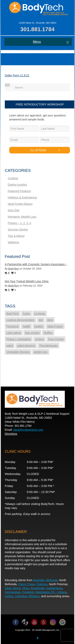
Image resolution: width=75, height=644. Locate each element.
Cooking (13, 178)
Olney (26, 588)
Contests (40, 313)
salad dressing (26, 346)
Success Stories (18, 229)
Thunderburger (48, 346)
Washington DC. (46, 592)
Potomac (42, 584)
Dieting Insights (17, 185)
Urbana (62, 592)
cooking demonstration (20, 320)
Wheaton (34, 596)
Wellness (13, 242)
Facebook (12, 326)
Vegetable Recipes (18, 352)
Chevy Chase (27, 584)
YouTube (34, 622)
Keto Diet (14, 210)
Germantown (13, 592)
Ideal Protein (55, 326)
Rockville (39, 580)
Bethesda (52, 580)
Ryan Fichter (56, 339)
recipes (39, 339)
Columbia (21, 596)
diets (50, 320)
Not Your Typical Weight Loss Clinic (27, 281)
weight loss (41, 352)
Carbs (26, 313)
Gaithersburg (54, 588)
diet (41, 320)
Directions (11, 434)
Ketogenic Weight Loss (22, 217)
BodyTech (13, 269)
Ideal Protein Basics (20, 204)
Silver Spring (13, 588)
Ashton (9, 596)
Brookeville (38, 588)
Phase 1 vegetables (19, 339)
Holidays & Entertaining (22, 197)
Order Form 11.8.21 (17, 75)
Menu (51, 42)
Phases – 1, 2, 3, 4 (19, 223)
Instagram (53, 622)
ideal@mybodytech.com (28, 430)
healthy (39, 326)
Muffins (48, 333)
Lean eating (14, 333)
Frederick (28, 592)
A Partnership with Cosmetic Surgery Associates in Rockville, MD (38, 264)
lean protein (32, 333)
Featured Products (19, 191)
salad (10, 346)
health (26, 326)
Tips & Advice (16, 236)
